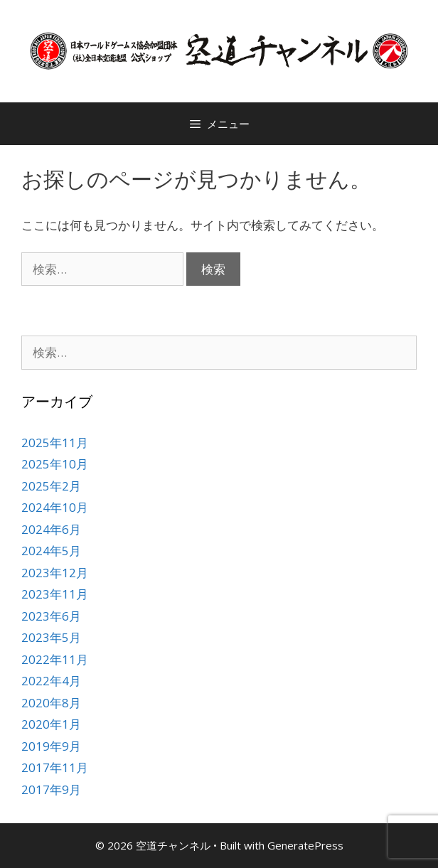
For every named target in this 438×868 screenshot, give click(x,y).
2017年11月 (55, 767)
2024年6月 (51, 529)
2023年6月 (51, 616)
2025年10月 (55, 464)
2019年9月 (51, 746)
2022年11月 (55, 659)
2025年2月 (51, 486)
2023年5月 (51, 637)
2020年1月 (51, 724)
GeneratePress (305, 845)
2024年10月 (55, 507)
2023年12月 (55, 573)
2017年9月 (51, 789)
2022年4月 (51, 681)
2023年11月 (55, 594)
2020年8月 (51, 703)
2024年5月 (51, 551)
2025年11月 (55, 443)
